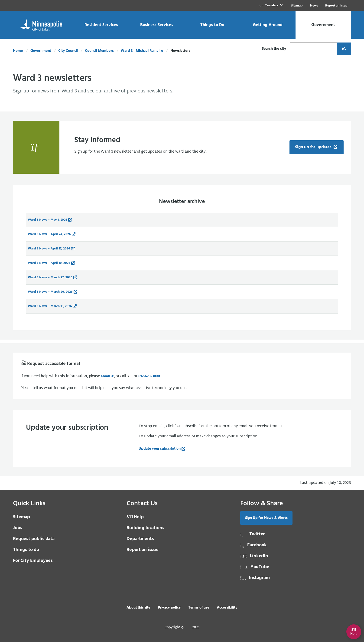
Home (18, 51)
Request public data (34, 539)
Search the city (274, 49)
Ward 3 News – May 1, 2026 (48, 220)
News (314, 6)
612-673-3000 (149, 376)
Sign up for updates (314, 147)
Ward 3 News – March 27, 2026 (50, 277)
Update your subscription (159, 449)
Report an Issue (336, 6)
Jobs (18, 528)
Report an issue (143, 550)
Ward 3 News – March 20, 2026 (50, 292)
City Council (68, 51)
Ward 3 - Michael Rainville (142, 51)
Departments (140, 539)
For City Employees (33, 561)
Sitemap (297, 6)
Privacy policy (169, 608)
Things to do (26, 550)
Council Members (99, 51)
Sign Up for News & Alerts (266, 518)
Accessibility (227, 608)
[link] (271, 5)
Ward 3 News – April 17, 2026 (49, 249)
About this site (138, 608)
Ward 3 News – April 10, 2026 (49, 263)
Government (41, 51)
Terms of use (199, 608)
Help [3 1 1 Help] (135, 517)
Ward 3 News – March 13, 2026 (50, 306)
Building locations (145, 528)
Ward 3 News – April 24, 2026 (49, 234)
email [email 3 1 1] (107, 376)
